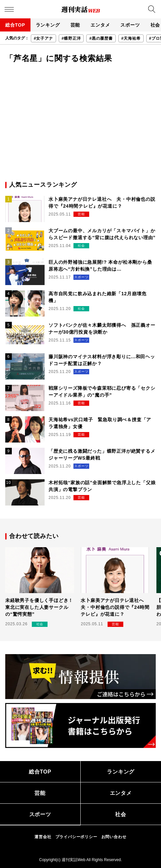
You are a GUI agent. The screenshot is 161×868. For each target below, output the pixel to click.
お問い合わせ (114, 837)
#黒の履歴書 (101, 38)
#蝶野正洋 (71, 38)
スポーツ (130, 25)
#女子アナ (43, 38)
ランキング (48, 25)
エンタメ (100, 25)
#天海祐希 (131, 38)
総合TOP (15, 25)
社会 (121, 814)
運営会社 (43, 837)
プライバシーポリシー (76, 837)
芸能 (75, 25)
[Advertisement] (80, 121)
